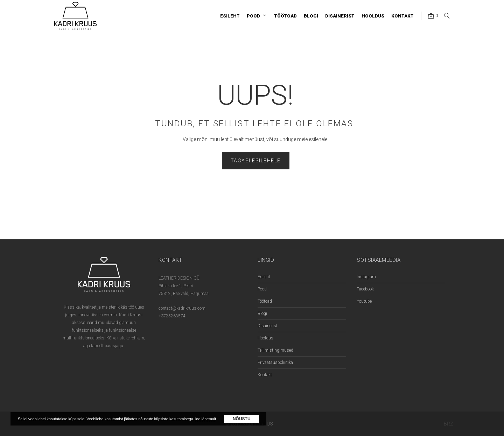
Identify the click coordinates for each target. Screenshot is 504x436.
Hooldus (265, 338)
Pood (262, 289)
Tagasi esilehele (256, 161)
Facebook (365, 289)
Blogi (262, 314)
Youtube (364, 301)
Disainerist (268, 326)
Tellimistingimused (275, 350)
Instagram (366, 277)
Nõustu (242, 419)
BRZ (449, 424)
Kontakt (265, 375)
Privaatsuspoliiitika (275, 363)
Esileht (264, 277)
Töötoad (265, 301)
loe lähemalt (206, 419)
